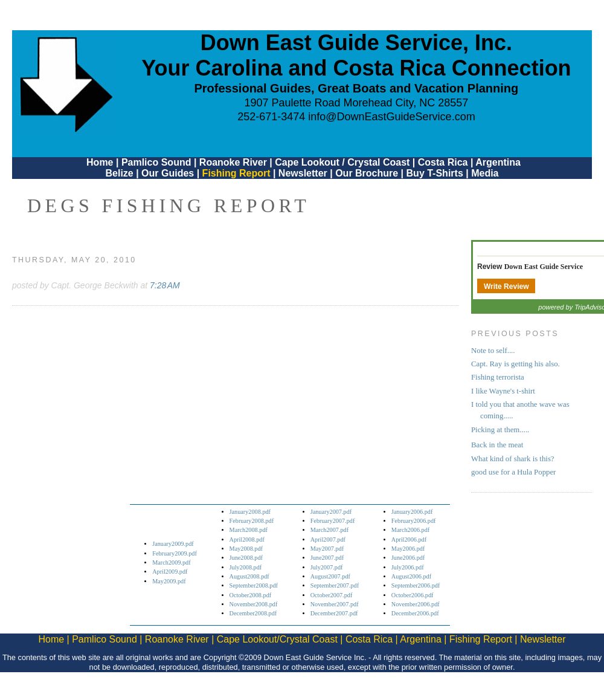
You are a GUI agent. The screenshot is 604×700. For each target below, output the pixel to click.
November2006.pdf (416, 604)
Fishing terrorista (498, 377)
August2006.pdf (411, 576)
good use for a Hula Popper (513, 472)
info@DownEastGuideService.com (391, 117)
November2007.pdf (335, 604)
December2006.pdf (415, 613)
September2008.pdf (254, 585)
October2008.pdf (251, 595)
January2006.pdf (412, 512)
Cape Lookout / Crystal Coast (342, 162)
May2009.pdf (169, 581)
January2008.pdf (250, 512)
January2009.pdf (173, 544)
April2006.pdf (409, 540)
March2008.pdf (249, 530)
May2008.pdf (246, 549)
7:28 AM (165, 285)
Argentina (498, 162)
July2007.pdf (327, 567)
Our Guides (168, 173)
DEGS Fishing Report (169, 206)
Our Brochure (367, 173)
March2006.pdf (410, 530)
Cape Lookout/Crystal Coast (277, 639)
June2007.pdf (327, 558)
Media (485, 173)
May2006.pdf (408, 549)
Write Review (506, 287)
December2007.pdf (334, 613)
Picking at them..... (500, 430)
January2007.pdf (331, 512)
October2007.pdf (332, 595)
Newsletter (303, 173)
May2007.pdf (327, 549)
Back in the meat (497, 445)
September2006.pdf (416, 585)
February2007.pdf (333, 521)
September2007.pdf (335, 585)
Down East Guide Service (544, 267)
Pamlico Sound (156, 162)
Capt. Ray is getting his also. (516, 364)
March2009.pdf (171, 562)
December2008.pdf (253, 613)
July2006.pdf (408, 567)
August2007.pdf (330, 576)
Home (100, 162)
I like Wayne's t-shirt (503, 391)
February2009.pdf (175, 553)
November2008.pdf (254, 604)
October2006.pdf (413, 595)
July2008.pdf (246, 567)
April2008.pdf (247, 540)
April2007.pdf (328, 540)
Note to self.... (493, 351)
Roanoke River (233, 162)
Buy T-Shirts (435, 173)
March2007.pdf (329, 530)
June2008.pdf (246, 558)
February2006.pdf (414, 521)
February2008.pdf (252, 521)
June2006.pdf (408, 558)
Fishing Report (238, 173)
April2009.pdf (170, 572)
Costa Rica (443, 162)
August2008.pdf (249, 576)
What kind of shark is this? (513, 459)
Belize (119, 173)
